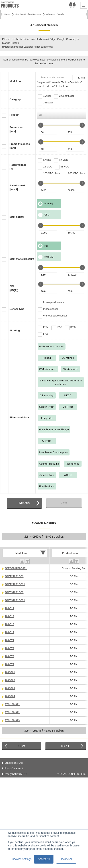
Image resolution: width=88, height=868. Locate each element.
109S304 (10, 696)
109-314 (9, 632)
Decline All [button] (66, 859)
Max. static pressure (22, 259)
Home (7, 14)
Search (24, 503)
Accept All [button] (44, 859)
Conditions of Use (14, 763)
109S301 (10, 672)
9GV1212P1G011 (15, 584)
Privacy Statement (14, 768)
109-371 (9, 640)
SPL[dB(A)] (14, 288)
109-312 (9, 616)
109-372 (9, 648)
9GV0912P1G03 (14, 592)
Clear (64, 503)
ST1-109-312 (12, 712)
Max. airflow (17, 217)
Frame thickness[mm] (20, 146)
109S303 (10, 688)
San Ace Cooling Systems (28, 14)
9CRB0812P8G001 (16, 568)
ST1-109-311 (12, 704)
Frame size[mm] (16, 129)
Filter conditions (20, 417)
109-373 (9, 656)
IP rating (15, 330)
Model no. (16, 81)
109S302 (10, 680)
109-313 (9, 624)
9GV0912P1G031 (15, 600)
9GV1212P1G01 (14, 576)
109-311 (9, 608)
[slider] (41, 125)
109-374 (9, 664)
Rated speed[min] (17, 187)
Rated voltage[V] (18, 167)
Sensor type (17, 309)
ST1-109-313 (12, 720)
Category (15, 99)
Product (14, 115)
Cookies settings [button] (22, 859)
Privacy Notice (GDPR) (16, 774)
